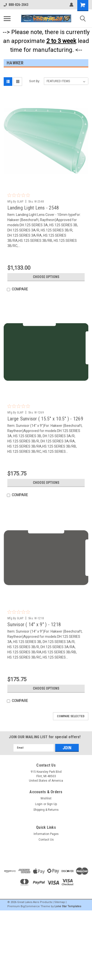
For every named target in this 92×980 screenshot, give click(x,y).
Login (39, 804)
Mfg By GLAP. (15, 202)
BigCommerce (30, 906)
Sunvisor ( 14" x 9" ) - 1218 (34, 624)
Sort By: (35, 81)
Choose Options (46, 277)
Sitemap (60, 902)
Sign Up (52, 804)
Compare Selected (71, 716)
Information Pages (46, 834)
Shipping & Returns (46, 810)
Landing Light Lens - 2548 (33, 208)
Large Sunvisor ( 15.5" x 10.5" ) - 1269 (45, 419)
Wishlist (46, 798)
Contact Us (46, 840)
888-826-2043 (16, 5)
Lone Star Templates (68, 906)
